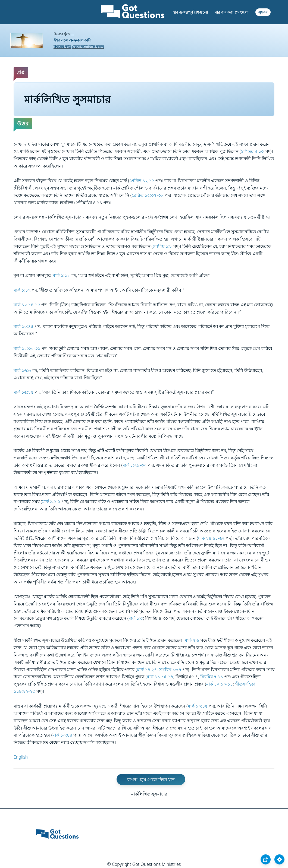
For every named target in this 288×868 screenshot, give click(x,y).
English (21, 757)
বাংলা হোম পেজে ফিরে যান (151, 779)
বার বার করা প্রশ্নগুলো (231, 12)
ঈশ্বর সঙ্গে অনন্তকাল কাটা (73, 40)
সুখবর (263, 12)
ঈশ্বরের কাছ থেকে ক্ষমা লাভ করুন (79, 47)
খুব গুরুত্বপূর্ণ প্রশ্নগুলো (190, 12)
